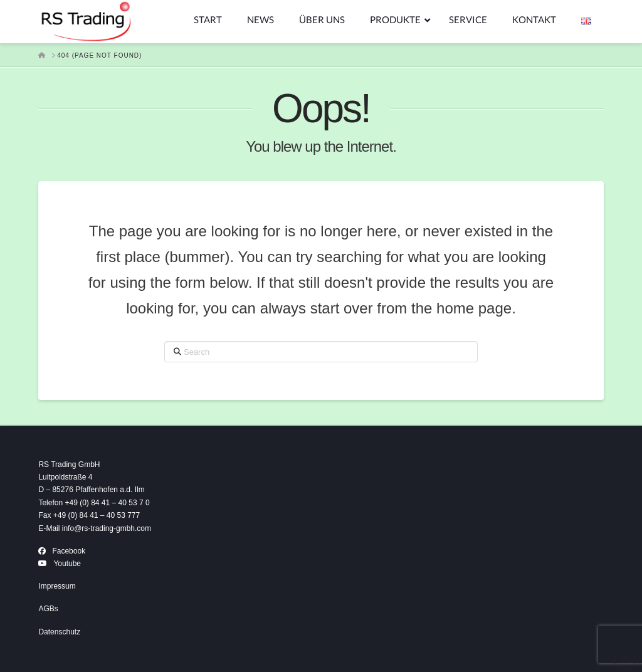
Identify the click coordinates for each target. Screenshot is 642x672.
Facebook (69, 551)
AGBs (48, 609)
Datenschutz (59, 632)
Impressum (57, 586)
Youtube (67, 564)
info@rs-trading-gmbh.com (107, 528)
